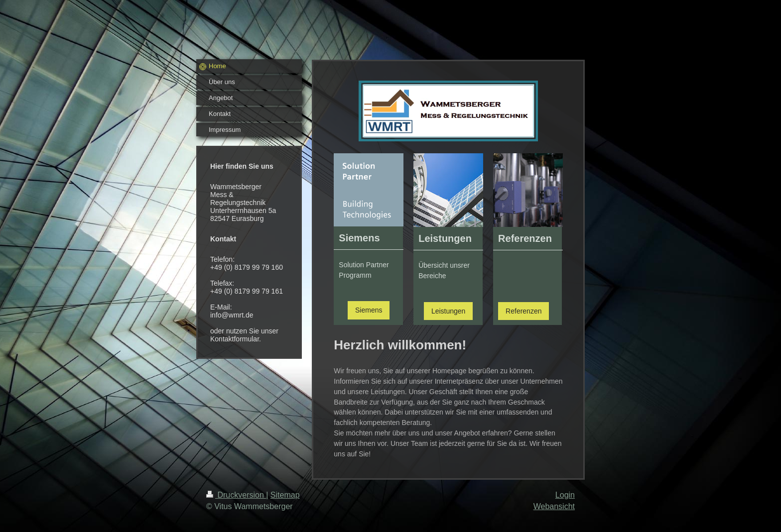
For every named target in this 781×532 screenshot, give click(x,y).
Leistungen (449, 311)
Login (565, 495)
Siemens (369, 310)
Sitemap (285, 495)
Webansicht (554, 506)
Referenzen (523, 311)
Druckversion (236, 495)
